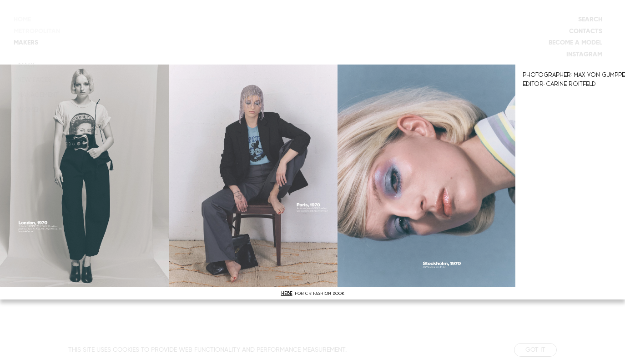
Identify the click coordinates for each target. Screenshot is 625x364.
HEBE (287, 293)
